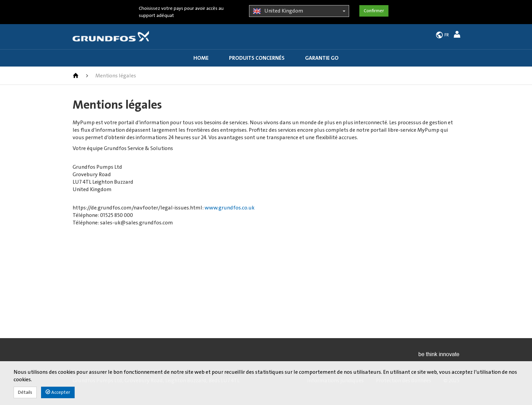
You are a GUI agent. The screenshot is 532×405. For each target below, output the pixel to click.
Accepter (58, 392)
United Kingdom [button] (299, 11)
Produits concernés (257, 58)
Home (201, 58)
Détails (25, 392)
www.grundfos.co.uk (230, 208)
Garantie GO (322, 58)
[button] (458, 35)
